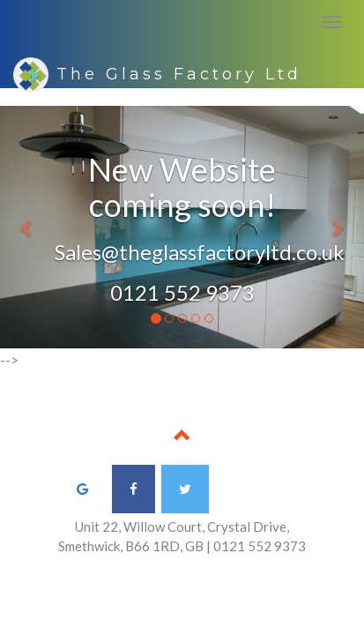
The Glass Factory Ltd (157, 73)
